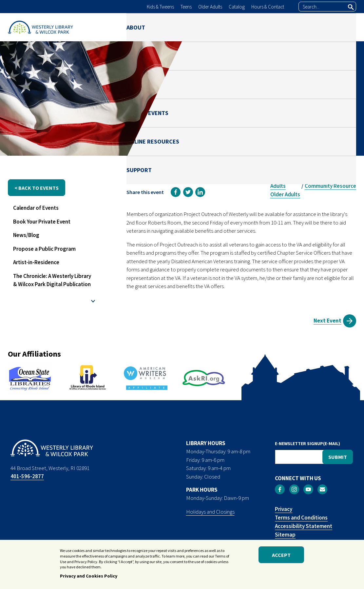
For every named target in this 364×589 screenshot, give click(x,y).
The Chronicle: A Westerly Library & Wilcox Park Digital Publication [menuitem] (52, 280)
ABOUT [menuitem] (136, 27)
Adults (278, 186)
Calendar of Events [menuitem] (36, 208)
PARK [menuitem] (196, 27)
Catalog (237, 7)
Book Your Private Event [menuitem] (42, 222)
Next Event (327, 321)
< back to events (37, 188)
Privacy (284, 509)
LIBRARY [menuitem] (167, 27)
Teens (186, 7)
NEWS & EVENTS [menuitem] (235, 27)
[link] (176, 192)
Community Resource (330, 186)
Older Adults (210, 7)
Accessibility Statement (304, 526)
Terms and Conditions (301, 518)
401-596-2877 (27, 476)
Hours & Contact (268, 7)
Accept (281, 555)
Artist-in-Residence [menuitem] (36, 262)
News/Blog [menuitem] (26, 235)
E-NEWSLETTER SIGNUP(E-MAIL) (307, 443)
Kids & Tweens (160, 7)
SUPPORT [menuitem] (344, 27)
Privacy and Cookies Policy (89, 577)
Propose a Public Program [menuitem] (44, 249)
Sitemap (285, 535)
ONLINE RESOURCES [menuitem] (293, 27)
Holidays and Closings (210, 512)
